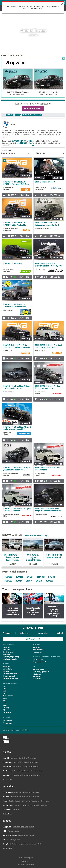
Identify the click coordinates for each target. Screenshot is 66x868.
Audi (4, 686)
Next (62, 79)
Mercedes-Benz (8, 696)
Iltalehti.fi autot (38, 660)
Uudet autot (24, 633)
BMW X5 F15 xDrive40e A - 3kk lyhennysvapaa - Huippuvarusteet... (47, 470)
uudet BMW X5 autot (24, 143)
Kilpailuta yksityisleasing (11, 657)
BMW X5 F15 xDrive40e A (45, 182)
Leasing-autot (43, 633)
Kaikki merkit (7, 712)
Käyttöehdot (37, 674)
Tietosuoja (36, 676)
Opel (4, 701)
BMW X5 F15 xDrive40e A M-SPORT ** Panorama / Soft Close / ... (17, 184)
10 (45, 536)
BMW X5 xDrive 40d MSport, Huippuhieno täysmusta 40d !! (47, 224)
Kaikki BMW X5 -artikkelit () (37, 536)
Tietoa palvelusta (39, 669)
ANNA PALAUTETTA (33, 639)
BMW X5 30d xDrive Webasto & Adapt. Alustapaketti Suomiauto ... (48, 511)
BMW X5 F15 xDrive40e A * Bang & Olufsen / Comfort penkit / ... (17, 428)
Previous (4, 79)
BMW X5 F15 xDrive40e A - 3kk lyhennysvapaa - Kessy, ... (47, 387)
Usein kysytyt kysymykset (41, 672)
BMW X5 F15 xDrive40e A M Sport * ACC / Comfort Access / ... (17, 387)
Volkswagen (6, 708)
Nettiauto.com (37, 652)
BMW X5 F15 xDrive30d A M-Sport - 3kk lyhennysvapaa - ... (17, 510)
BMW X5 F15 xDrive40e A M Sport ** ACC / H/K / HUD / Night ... (49, 346)
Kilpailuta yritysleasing (10, 659)
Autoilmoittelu (7, 669)
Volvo (4, 710)
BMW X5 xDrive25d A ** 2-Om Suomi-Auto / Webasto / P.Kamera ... (17, 347)
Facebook (9, 721)
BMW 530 (15, 141)
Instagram (9, 723)
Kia (4, 693)
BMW (4, 689)
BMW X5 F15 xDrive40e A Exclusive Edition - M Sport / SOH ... (49, 266)
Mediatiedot (6, 667)
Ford (4, 691)
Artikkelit (60, 633)
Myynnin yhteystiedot (9, 676)
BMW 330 (23, 141)
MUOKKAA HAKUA (33, 108)
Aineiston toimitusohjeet (10, 674)
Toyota (5, 705)
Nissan (5, 698)
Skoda (5, 703)
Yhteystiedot (37, 679)
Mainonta (6, 671)
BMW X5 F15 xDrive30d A (13, 264)
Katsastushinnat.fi (39, 650)
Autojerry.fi (37, 647)
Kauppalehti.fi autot (39, 662)
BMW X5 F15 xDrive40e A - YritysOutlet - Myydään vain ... (16, 306)
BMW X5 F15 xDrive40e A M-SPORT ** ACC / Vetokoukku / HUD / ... (15, 225)
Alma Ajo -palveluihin (22, 730)
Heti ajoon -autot (8, 652)
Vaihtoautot (7, 633)
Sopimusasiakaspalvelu (10, 678)
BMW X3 (31, 141)
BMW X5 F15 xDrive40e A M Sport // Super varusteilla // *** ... (17, 469)
